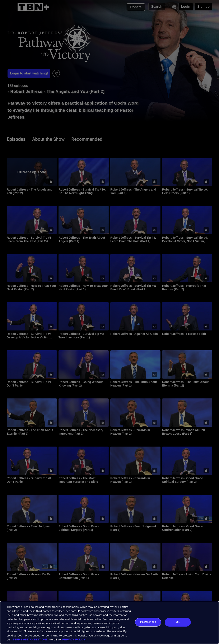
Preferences (148, 622)
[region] (109, 622)
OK (178, 622)
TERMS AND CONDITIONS (30, 640)
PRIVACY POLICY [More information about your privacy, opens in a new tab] (74, 640)
